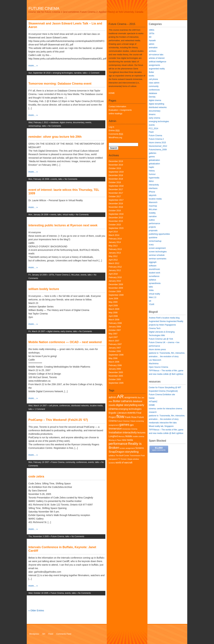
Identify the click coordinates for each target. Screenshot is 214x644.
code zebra (36, 476)
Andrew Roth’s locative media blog (164, 318)
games (124, 425)
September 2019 (116, 172)
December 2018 (116, 175)
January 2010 (115, 281)
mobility (152, 213)
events (88, 122)
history (152, 171)
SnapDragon (117, 452)
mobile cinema (138, 436)
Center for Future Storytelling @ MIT (165, 388)
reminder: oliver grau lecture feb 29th (55, 137)
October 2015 (115, 225)
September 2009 (116, 295)
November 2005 (116, 376)
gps (132, 425)
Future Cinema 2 (63, 275)
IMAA (151, 181)
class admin (154, 83)
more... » (33, 66)
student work (154, 273)
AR (120, 396)
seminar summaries (158, 259)
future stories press (157, 349)
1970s (51, 275)
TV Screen (122, 459)
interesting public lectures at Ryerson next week (63, 225)
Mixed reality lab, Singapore (161, 426)
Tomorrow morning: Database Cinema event (60, 84)
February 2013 (115, 249)
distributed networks (80, 406)
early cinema (66, 331)
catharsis (127, 401)
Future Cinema (44, 8)
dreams (152, 114)
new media (127, 440)
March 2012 (114, 263)
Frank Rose (131, 417)
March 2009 (114, 309)
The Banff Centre (122, 456)
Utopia (130, 459)
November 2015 (116, 221)
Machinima (154, 364)
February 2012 (115, 267)
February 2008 (115, 323)
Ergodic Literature (118, 413)
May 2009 (113, 302)
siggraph (153, 262)
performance (118, 444)
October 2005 (115, 379)
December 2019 (116, 161)
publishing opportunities (159, 234)
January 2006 (115, 369)
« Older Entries (36, 610)
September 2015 (116, 228)
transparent (113, 459)
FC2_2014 (153, 128)
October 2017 (115, 197)
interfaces (153, 188)
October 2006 (115, 351)
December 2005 (116, 372)
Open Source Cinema (158, 367)
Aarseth (152, 41)
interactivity (130, 432)
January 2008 (115, 327)
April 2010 (113, 274)
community (70, 462)
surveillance (154, 276)
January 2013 (115, 253)
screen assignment (127, 448)
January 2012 (115, 270)
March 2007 (114, 341)
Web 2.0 (152, 297)
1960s (152, 30)
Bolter (117, 401)
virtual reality (68, 215)
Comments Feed (64, 634)
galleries (153, 153)
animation (153, 48)
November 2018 (116, 179)
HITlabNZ (153, 402)
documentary (79, 122)
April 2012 (113, 260)
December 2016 (116, 204)
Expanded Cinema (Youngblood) (163, 391)
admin (113, 397)
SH (44, 634)
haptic (151, 167)
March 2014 (114, 235)
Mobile (129, 436)
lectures (141, 433)
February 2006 (115, 365)
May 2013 (113, 246)
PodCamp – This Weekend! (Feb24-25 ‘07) (58, 420)
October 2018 (115, 182)
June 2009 (113, 299)
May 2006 (113, 358)
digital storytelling (127, 405)
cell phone (53, 406)
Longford (113, 436)
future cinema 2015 (157, 143)
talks (85, 73)
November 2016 (116, 207)
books (151, 76)
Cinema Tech (155, 328)
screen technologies (158, 252)
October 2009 (115, 292)
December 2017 (116, 189)
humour (152, 174)
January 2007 (115, 348)
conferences (65, 406)
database (54, 122)
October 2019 (115, 168)
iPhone (152, 192)
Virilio (151, 290)
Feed (51, 634)
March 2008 (114, 320)
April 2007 (113, 337)
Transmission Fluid (137, 456)
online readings (115, 114)
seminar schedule (157, 255)
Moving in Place (115, 440)
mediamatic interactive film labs (163, 423)
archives (153, 51)
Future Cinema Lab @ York (161, 339)
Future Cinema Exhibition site (162, 395)
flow (120, 416)
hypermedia (154, 178)
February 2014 (115, 239)
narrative (78, 73)
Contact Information (117, 107)
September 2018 (116, 186)
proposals (153, 231)
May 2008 (113, 313)
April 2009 (113, 306)
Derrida (152, 97)
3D (150, 37)
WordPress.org (115, 138)
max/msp (153, 206)
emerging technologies (63, 73)
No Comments (55, 126)
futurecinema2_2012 (158, 146)
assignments (131, 397)
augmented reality (157, 69)
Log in (111, 127)
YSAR (152, 304)
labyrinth (153, 195)
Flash (151, 132)
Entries (114, 131)
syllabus (112, 456)
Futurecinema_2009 (158, 150)
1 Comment (94, 73)
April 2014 (113, 232)
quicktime (153, 238)
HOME (112, 93)
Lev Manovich (155, 360)
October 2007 (115, 330)
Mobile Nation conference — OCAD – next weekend (65, 342)
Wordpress (34, 634)
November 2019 (116, 165)
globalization (154, 160)
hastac (152, 398)
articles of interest (157, 58)
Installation (115, 432)
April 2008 (113, 316)
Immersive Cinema (130, 429)
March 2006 (114, 362)
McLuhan (75, 275)
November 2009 (116, 288)
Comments (116, 134)
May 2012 (113, 256)
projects (152, 227)
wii (150, 301)
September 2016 (116, 214)
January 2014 (115, 242)
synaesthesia (155, 283)
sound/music (154, 269)
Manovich (153, 202)
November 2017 (116, 193)
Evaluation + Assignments (120, 110)
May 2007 (113, 334)
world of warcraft (124, 463)
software (153, 266)
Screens (140, 448)
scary (151, 245)
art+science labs (156, 55)
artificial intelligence (157, 62)
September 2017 (116, 200)
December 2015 (116, 218)
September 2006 (116, 355)
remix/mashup (35, 126)
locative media (96, 406)
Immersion (115, 429)
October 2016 (115, 211)
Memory (122, 436)
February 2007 (115, 344)
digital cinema (66, 122)
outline (152, 220)
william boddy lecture (44, 289)
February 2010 (115, 277)
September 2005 (116, 383)
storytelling (132, 452)
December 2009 (116, 284)
